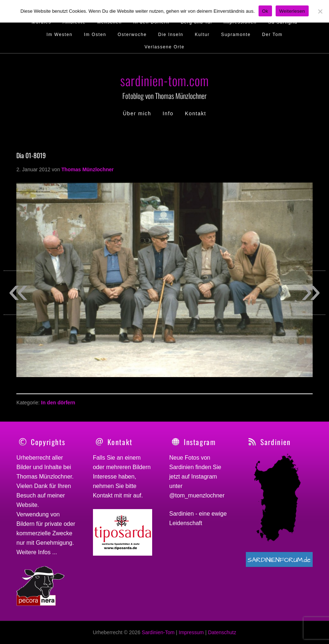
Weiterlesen (292, 11)
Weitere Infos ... (37, 552)
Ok (265, 11)
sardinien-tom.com (164, 80)
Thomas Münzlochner (44, 477)
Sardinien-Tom (158, 632)
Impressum (191, 632)
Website (27, 505)
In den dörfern (58, 403)
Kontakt (103, 495)
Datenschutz (222, 632)
